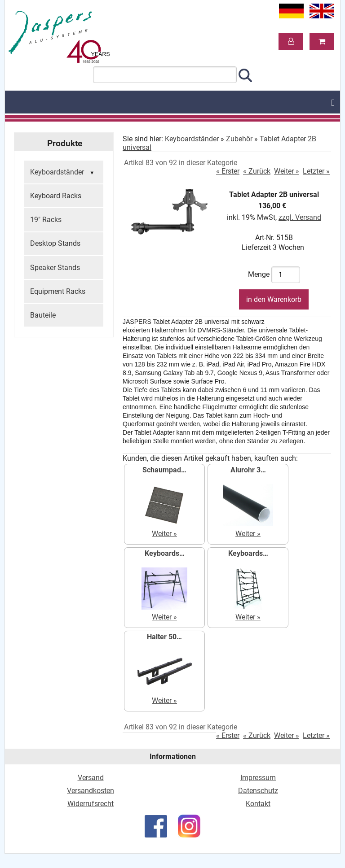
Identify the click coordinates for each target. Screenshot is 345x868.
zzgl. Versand (300, 217)
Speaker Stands (55, 268)
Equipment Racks (58, 291)
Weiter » (287, 171)
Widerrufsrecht (91, 804)
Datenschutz (258, 791)
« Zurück (257, 171)
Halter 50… (164, 637)
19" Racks (46, 220)
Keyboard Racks (56, 196)
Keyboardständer (63, 173)
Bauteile (43, 315)
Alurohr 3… (248, 470)
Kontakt (258, 804)
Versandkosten (91, 791)
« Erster (228, 171)
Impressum (258, 778)
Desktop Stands (55, 243)
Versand (91, 778)
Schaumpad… (164, 470)
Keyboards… (165, 553)
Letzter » (316, 171)
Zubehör (239, 139)
